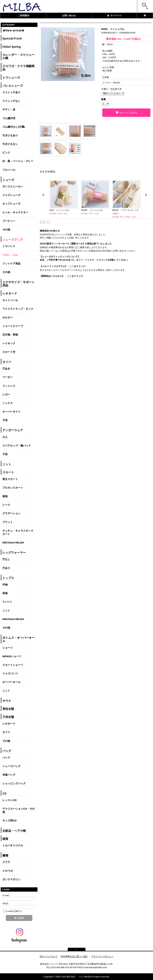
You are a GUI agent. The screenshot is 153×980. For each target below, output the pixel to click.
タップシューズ (11, 204)
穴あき (6, 369)
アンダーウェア (13, 430)
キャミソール (10, 300)
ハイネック (9, 343)
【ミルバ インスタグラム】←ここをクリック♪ (63, 266)
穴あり (6, 568)
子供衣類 (8, 717)
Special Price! (12, 39)
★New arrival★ (13, 30)
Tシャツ (7, 602)
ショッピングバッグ (14, 783)
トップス (8, 578)
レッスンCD (9, 800)
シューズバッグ (11, 766)
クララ (6, 862)
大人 (5, 437)
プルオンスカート (13, 488)
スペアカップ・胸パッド (17, 446)
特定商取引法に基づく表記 (74, 956)
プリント (8, 522)
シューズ (8, 180)
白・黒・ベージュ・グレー (18, 161)
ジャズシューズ (11, 195)
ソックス (8, 403)
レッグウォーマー (14, 553)
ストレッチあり (11, 92)
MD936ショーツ (12, 656)
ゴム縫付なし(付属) (14, 127)
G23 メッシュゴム (59, 210)
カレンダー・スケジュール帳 (18, 56)
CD (4, 794)
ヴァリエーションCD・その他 (18, 810)
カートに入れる (126, 113)
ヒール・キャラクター (15, 212)
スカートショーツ (13, 665)
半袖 (5, 585)
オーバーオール (11, 682)
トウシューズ (11, 78)
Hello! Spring (12, 47)
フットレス (9, 386)
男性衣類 (8, 709)
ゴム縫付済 (9, 118)
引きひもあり (10, 135)
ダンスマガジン (11, 879)
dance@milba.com (98, 967)
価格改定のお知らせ (50, 231)
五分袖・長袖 (10, 335)
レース (6, 505)
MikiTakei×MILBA (13, 543)
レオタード (10, 294)
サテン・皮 (9, 109)
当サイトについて (48, 956)
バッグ (7, 751)
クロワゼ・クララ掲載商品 (18, 68)
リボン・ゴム (10, 255)
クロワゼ (8, 871)
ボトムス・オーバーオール (18, 639)
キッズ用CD (9, 820)
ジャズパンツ (10, 673)
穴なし (6, 559)
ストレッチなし (11, 101)
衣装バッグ (9, 775)
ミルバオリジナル (13, 845)
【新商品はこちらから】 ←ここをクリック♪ (62, 276)
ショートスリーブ (13, 326)
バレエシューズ (13, 86)
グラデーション (11, 513)
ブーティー (9, 221)
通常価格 (110, 39)
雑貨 (5, 839)
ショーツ (8, 648)
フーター (8, 377)
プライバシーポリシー (102, 956)
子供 (5, 420)
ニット (7, 464)
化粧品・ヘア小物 (14, 831)
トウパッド (9, 246)
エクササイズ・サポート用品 (18, 284)
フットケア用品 (11, 263)
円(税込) (129, 39)
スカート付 (9, 352)
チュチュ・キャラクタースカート (18, 532)
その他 (6, 230)
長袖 (5, 593)
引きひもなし (10, 144)
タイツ (7, 362)
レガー (6, 394)
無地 (5, 496)
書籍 (5, 856)
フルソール (9, 170)
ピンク (6, 152)
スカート (8, 472)
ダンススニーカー (13, 186)
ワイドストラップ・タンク (18, 309)
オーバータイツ (11, 412)
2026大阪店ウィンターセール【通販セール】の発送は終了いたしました (76, 244)
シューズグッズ (13, 240)
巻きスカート (10, 479)
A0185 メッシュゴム (92, 210)
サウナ (7, 701)
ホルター (8, 317)
